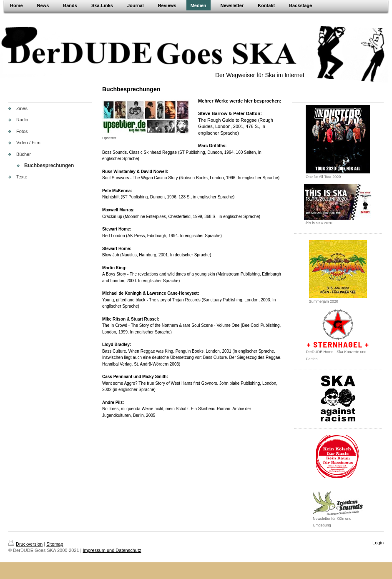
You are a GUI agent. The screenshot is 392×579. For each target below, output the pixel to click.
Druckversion (25, 544)
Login (378, 543)
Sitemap (55, 544)
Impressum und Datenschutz (112, 550)
